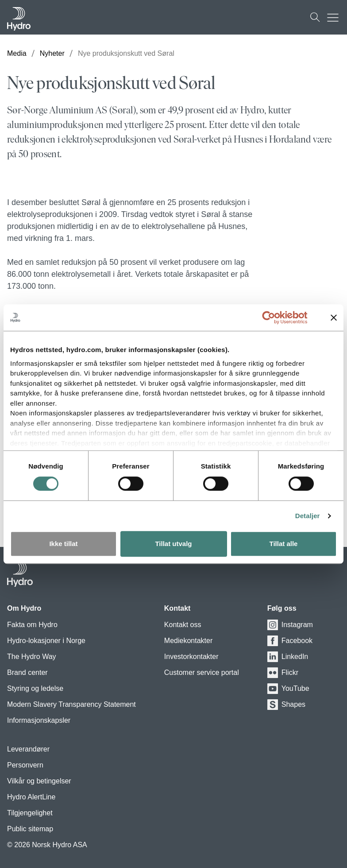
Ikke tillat (63, 544)
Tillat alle (284, 544)
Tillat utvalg (173, 544)
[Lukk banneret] (334, 318)
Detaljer (308, 516)
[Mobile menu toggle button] (335, 17)
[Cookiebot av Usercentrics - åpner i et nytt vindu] (276, 318)
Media (17, 53)
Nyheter (52, 53)
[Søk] (315, 17)
